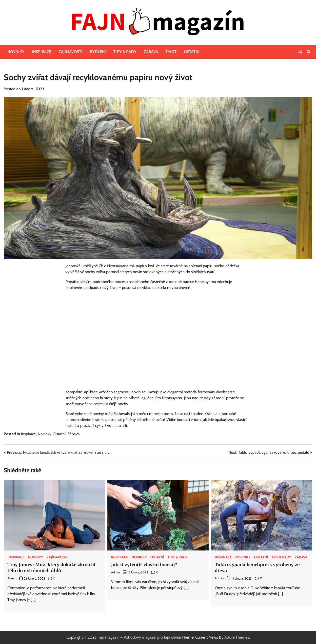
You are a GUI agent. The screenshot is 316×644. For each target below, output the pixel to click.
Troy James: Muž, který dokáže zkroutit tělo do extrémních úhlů (52, 568)
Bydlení (98, 52)
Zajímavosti (71, 52)
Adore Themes (237, 637)
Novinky (16, 52)
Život (171, 52)
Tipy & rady (125, 52)
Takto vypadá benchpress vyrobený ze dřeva (257, 568)
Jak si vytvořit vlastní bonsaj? (144, 564)
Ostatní (192, 52)
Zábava (151, 52)
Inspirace (42, 52)
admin (12, 578)
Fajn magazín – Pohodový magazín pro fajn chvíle (139, 637)
